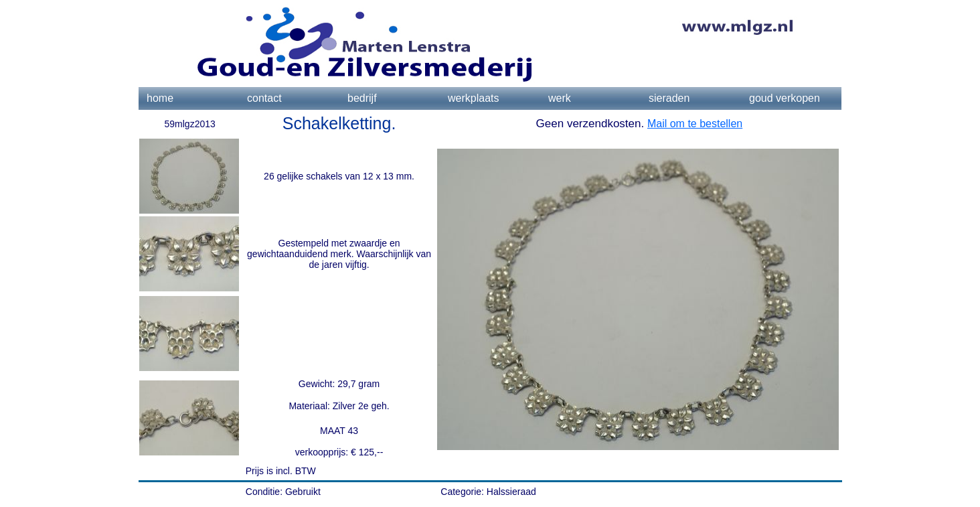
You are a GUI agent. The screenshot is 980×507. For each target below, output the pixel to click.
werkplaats (473, 98)
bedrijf (362, 98)
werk (560, 98)
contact (264, 98)
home (160, 98)
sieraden (669, 98)
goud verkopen (785, 98)
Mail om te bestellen (695, 124)
